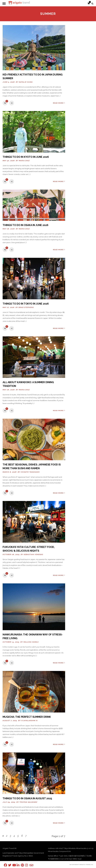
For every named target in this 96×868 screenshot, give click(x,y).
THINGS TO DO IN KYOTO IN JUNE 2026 (26, 157)
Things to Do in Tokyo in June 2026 (26, 304)
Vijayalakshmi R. (30, 721)
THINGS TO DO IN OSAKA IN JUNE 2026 (25, 225)
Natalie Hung (26, 82)
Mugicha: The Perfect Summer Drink (27, 717)
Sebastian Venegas (33, 554)
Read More (59, 103)
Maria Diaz (24, 161)
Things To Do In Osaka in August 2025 (27, 798)
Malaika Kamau (31, 642)
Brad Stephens (26, 307)
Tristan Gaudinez (28, 802)
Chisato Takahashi (30, 472)
